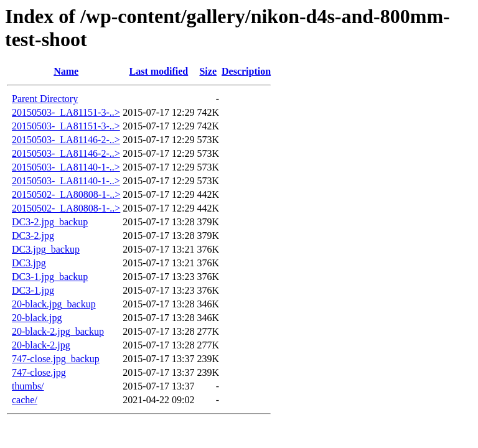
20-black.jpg (37, 318)
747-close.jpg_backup (56, 359)
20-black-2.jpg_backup (58, 331)
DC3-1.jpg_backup (50, 277)
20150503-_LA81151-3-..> (66, 112)
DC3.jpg (29, 263)
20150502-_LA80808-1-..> (66, 194)
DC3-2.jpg (33, 236)
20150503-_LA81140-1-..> (66, 167)
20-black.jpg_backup (54, 304)
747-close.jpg (39, 372)
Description (246, 71)
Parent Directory (45, 99)
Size (208, 71)
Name (66, 71)
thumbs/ (28, 386)
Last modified (159, 71)
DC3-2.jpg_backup (50, 222)
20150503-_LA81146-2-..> (66, 140)
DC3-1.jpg (33, 290)
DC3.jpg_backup (46, 249)
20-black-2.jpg (41, 345)
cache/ (25, 400)
